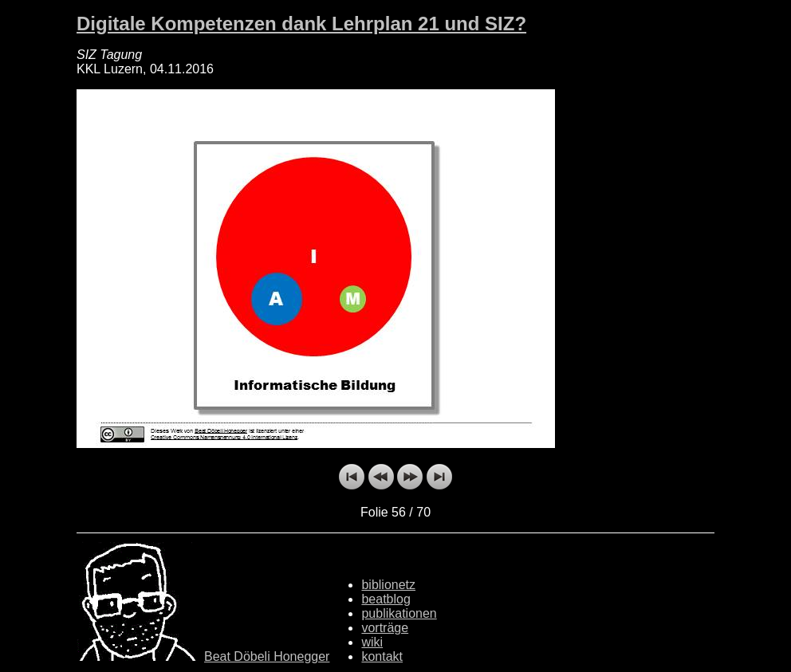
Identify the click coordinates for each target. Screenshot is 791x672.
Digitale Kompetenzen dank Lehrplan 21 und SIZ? (301, 24)
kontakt (382, 656)
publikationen (399, 613)
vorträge (385, 628)
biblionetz (388, 585)
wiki (372, 642)
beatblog (386, 599)
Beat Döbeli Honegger (267, 656)
